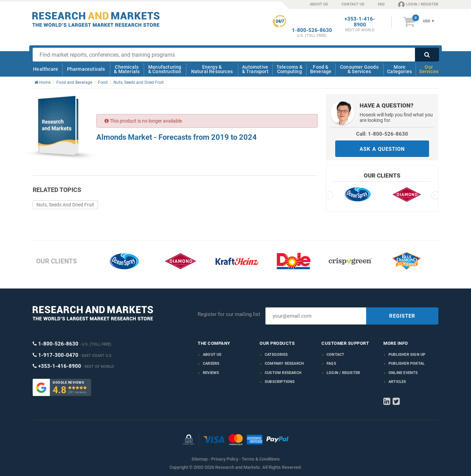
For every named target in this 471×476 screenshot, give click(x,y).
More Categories (399, 69)
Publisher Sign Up (407, 355)
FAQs (331, 364)
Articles (397, 382)
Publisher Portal (407, 364)
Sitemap (200, 459)
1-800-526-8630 (312, 30)
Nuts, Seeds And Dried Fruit (65, 205)
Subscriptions (280, 382)
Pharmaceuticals (86, 69)
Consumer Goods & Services (359, 69)
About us (212, 355)
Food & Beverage (321, 69)
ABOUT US (319, 4)
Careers (211, 364)
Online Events (403, 373)
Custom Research (283, 373)
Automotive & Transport (255, 69)
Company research (284, 364)
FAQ (381, 4)
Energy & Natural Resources (212, 69)
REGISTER (402, 316)
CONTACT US (353, 4)
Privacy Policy (225, 459)
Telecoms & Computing (289, 69)
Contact (335, 355)
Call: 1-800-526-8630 (382, 134)
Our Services (429, 69)
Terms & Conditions (261, 459)
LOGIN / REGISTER (418, 4)
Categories (276, 355)
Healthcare (46, 69)
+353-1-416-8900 (360, 22)
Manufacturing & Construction (165, 69)
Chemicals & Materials (127, 69)
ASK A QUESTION (382, 149)
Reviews (211, 373)
